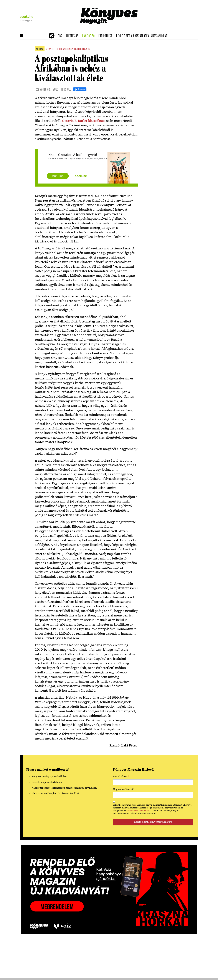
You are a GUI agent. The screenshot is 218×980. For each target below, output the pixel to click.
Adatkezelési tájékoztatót (138, 811)
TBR (61, 36)
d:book (60, 49)
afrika (48, 49)
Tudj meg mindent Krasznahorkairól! (161, 28)
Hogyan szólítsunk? (124, 789)
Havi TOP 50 (89, 36)
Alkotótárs (73, 36)
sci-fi (54, 49)
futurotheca (106, 36)
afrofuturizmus (83, 49)
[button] (21, 36)
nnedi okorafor (69, 49)
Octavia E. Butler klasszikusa (84, 121)
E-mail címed (121, 777)
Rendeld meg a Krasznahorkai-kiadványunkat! (143, 36)
